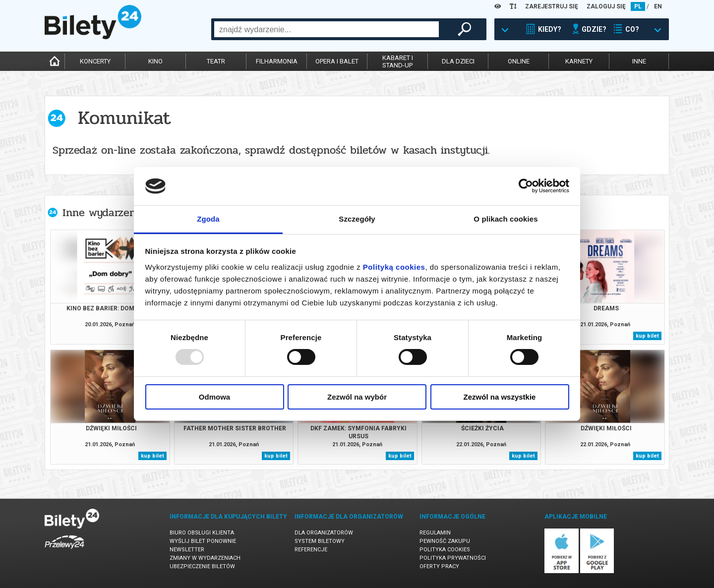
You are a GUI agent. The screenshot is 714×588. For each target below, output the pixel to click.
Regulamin (435, 533)
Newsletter (187, 550)
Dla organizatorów (324, 533)
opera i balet (337, 61)
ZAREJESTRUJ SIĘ (552, 6)
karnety (579, 61)
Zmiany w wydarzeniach (205, 558)
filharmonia (277, 61)
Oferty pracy (439, 566)
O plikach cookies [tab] (506, 219)
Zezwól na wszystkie (500, 397)
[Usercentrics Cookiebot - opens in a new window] (526, 186)
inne (639, 61)
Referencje (311, 550)
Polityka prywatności (453, 558)
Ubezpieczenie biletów (202, 566)
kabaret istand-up (398, 61)
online (519, 61)
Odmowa (214, 397)
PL (638, 6)
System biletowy (320, 541)
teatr (216, 61)
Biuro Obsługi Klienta (202, 533)
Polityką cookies (394, 267)
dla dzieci (458, 61)
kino (155, 61)
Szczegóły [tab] (357, 219)
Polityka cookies (445, 550)
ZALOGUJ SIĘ (606, 6)
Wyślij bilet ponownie (203, 541)
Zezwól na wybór (357, 397)
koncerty (95, 61)
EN (658, 6)
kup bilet (647, 336)
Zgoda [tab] (208, 219)
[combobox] (327, 29)
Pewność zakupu (445, 541)
